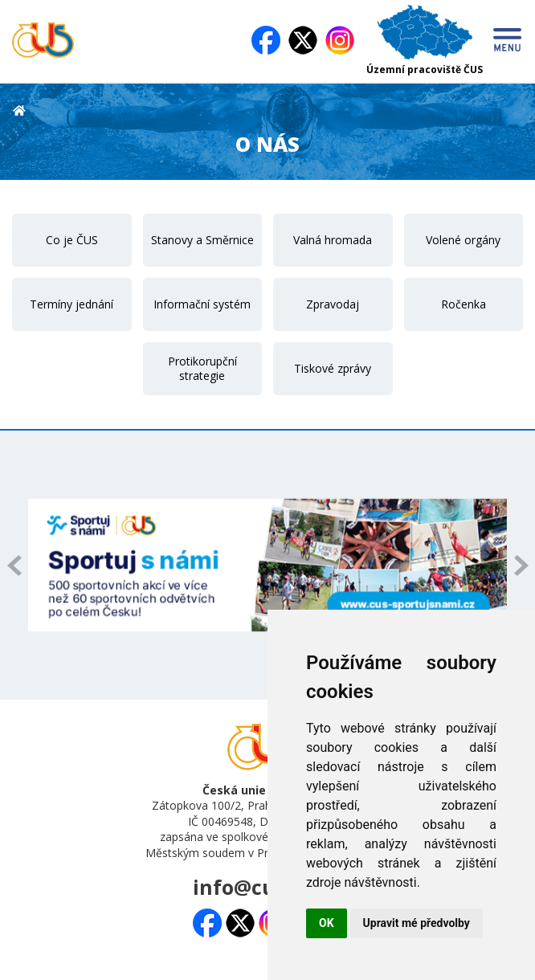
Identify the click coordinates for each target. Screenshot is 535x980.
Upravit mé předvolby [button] (417, 923)
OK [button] (327, 923)
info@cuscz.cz (261, 887)
